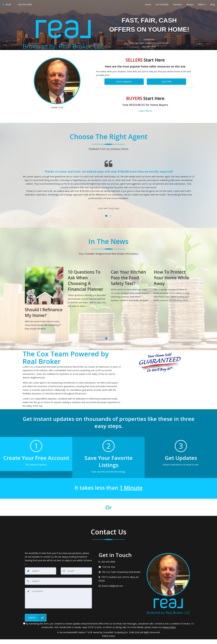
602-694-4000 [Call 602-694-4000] (149, 56)
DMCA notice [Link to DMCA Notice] (108, 641)
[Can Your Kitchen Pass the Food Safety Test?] (130, 294)
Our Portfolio (162, 6)
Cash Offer (166, 91)
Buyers (190, 6)
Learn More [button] (145, 119)
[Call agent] (22, 6)
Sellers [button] (202, 6)
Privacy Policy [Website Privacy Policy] (169, 632)
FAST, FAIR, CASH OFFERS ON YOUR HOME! (149, 29)
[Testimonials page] (108, 192)
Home (148, 6)
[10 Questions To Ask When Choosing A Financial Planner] (87, 295)
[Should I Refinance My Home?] (44, 306)
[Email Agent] (8, 6)
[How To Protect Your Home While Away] (173, 292)
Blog (212, 6)
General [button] (178, 6)
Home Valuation (124, 91)
